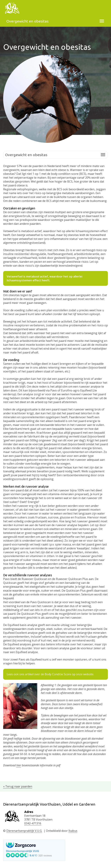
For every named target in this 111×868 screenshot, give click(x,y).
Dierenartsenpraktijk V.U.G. (24, 831)
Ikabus (73, 831)
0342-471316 (33, 823)
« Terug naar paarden (18, 786)
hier (19, 765)
